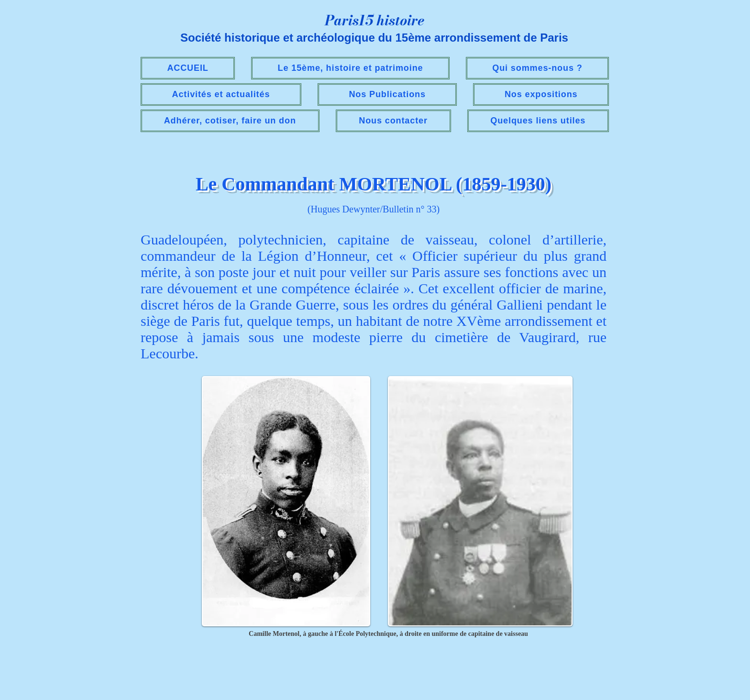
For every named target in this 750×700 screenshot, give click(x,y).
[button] (221, 94)
